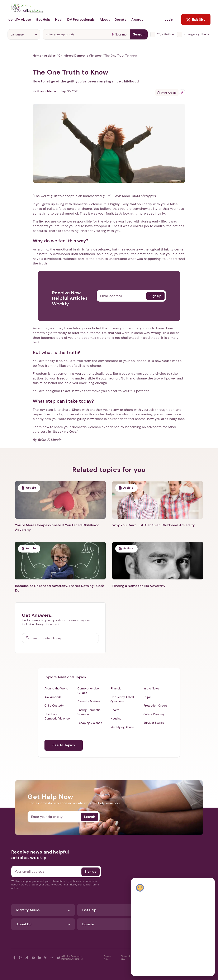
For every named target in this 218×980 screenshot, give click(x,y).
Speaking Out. (65, 432)
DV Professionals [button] (81, 20)
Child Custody (54, 706)
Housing (116, 718)
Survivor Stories (154, 723)
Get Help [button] (43, 20)
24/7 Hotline (165, 34)
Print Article (167, 93)
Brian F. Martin (46, 91)
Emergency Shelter (197, 34)
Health (115, 710)
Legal (147, 697)
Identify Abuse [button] (19, 20)
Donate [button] (120, 20)
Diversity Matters (89, 701)
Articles (50, 56)
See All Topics (64, 745)
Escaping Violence (90, 723)
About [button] (105, 20)
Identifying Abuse (122, 727)
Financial (116, 688)
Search (139, 34)
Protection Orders (155, 706)
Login (169, 20)
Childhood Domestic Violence (80, 56)
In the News (151, 688)
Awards (137, 20)
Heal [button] (59, 20)
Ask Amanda (53, 697)
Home (37, 56)
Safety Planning (154, 714)
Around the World (56, 688)
